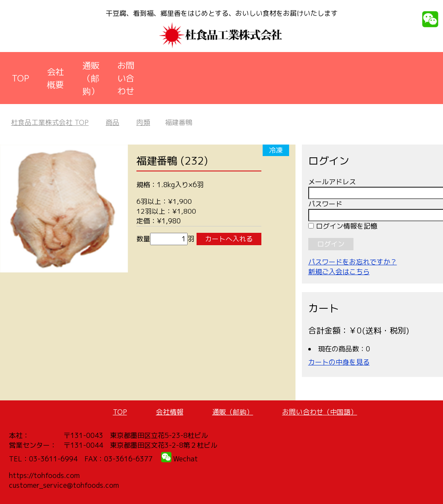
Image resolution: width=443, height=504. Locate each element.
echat (188, 459)
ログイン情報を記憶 (343, 226)
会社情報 (170, 412)
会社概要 (55, 78)
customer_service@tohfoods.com (64, 485)
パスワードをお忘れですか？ (353, 262)
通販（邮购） (91, 78)
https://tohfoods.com (44, 475)
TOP (20, 78)
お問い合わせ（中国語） (320, 412)
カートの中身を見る (339, 362)
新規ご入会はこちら (339, 272)
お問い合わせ (126, 78)
